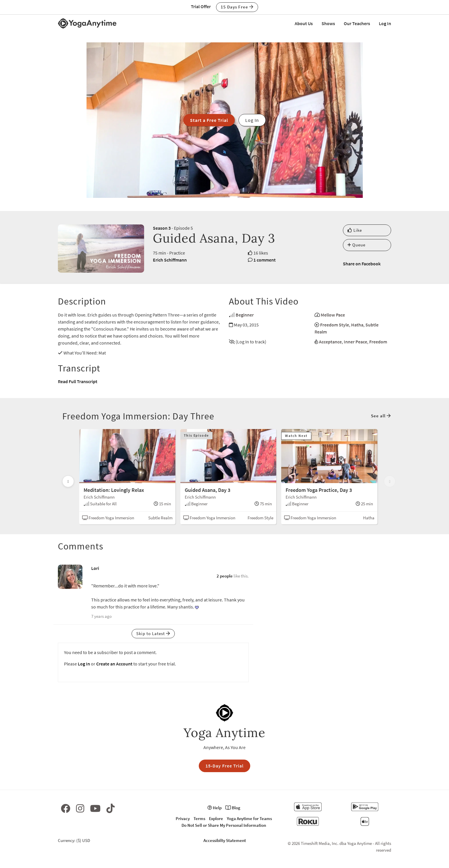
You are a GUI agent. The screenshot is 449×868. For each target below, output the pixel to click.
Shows (328, 23)
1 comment (265, 260)
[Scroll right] (390, 481)
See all (381, 416)
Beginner (245, 315)
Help (215, 808)
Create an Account (114, 664)
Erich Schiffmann (170, 260)
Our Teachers (357, 23)
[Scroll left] (68, 481)
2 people (225, 576)
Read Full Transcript (78, 381)
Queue (356, 245)
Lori (95, 568)
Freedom (378, 342)
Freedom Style (335, 325)
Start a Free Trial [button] (209, 120)
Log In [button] (252, 120)
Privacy (183, 818)
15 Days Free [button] (237, 7)
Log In (385, 23)
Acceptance (330, 342)
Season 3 (162, 228)
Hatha (357, 325)
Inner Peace (355, 342)
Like (355, 230)
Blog (233, 808)
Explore (216, 818)
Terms (199, 818)
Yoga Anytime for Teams (249, 818)
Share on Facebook (362, 264)
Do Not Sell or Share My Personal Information (224, 825)
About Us (304, 23)
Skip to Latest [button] (153, 633)
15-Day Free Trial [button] (224, 766)
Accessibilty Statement (225, 840)
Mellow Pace (333, 315)
